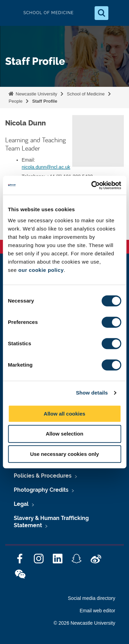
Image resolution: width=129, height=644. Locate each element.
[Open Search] (101, 13)
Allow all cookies (64, 414)
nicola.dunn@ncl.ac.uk (46, 167)
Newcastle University (36, 94)
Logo (11, 13)
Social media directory (92, 598)
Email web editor (98, 611)
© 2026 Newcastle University (84, 623)
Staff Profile (45, 101)
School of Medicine (86, 94)
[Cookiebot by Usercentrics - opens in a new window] (92, 185)
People (15, 101)
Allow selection (64, 434)
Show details (92, 393)
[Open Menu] (118, 13)
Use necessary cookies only (64, 454)
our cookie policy (41, 270)
